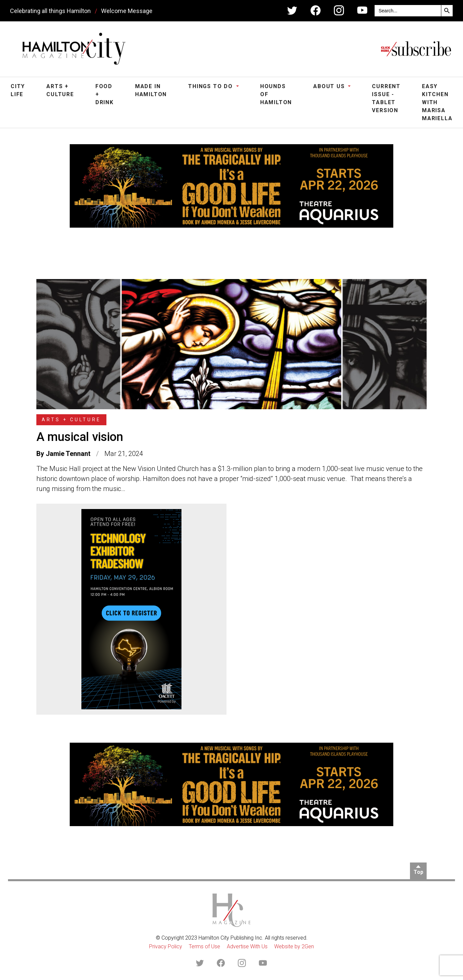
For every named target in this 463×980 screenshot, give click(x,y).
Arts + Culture (60, 90)
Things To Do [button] (211, 86)
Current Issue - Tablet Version (386, 98)
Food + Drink (105, 94)
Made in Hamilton (151, 90)
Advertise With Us (247, 946)
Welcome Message (127, 11)
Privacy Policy (166, 946)
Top (418, 872)
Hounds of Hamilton (276, 94)
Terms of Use (204, 946)
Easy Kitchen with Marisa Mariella (437, 102)
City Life (18, 90)
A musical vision (80, 437)
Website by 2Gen (294, 946)
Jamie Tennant (68, 454)
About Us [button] (330, 86)
